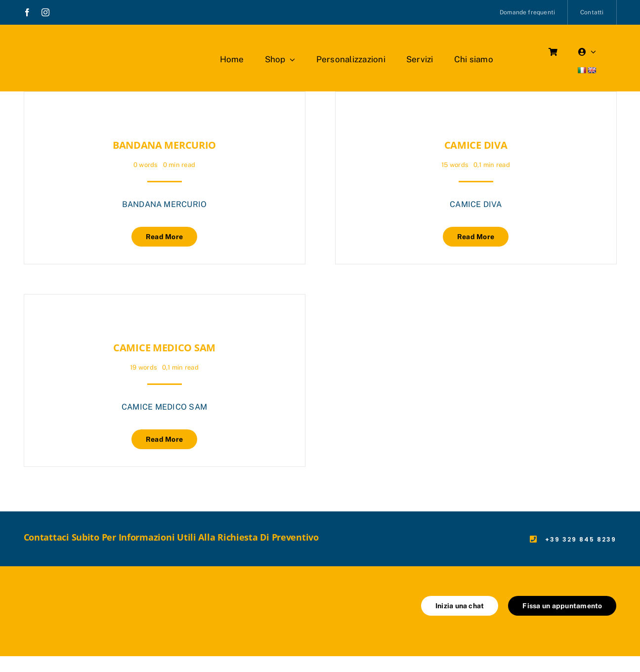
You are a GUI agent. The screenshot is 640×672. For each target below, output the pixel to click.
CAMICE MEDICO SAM (164, 348)
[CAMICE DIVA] (353, 116)
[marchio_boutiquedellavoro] (80, 44)
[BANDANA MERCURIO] (42, 116)
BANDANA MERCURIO (164, 145)
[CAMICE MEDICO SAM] (42, 319)
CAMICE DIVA (476, 145)
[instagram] (45, 12)
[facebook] (27, 12)
